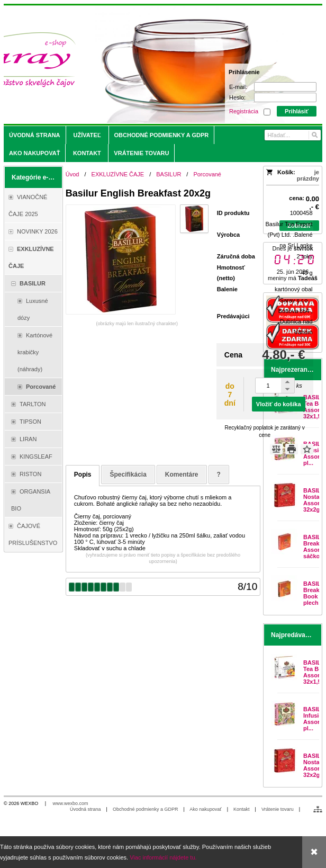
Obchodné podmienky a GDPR (146, 809)
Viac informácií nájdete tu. (163, 857)
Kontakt (242, 809)
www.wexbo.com (71, 803)
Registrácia (244, 111)
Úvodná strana (85, 809)
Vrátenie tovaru (278, 809)
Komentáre (182, 475)
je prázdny (308, 175)
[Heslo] (285, 97)
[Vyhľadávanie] (292, 135)
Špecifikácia (128, 475)
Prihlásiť (297, 111)
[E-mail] (285, 87)
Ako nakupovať (205, 809)
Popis (83, 475)
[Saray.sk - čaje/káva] (124, 65)
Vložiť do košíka (279, 404)
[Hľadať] (314, 135)
